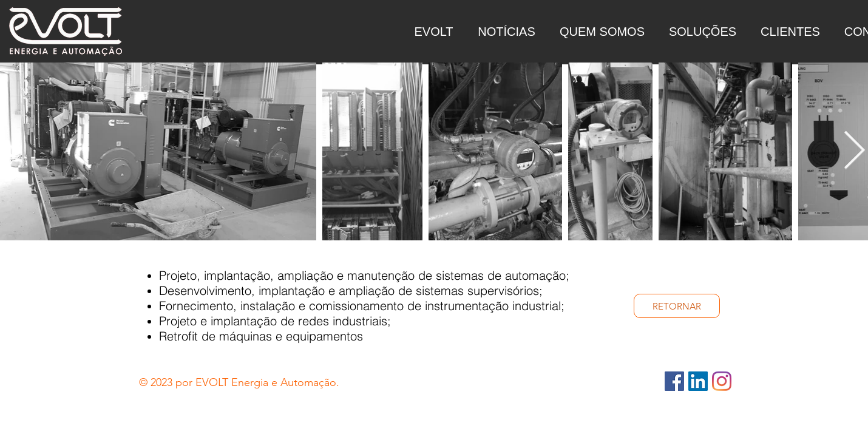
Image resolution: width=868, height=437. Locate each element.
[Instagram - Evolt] (722, 381)
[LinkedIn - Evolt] (698, 381)
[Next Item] (854, 152)
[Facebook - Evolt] (674, 381)
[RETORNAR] (677, 306)
